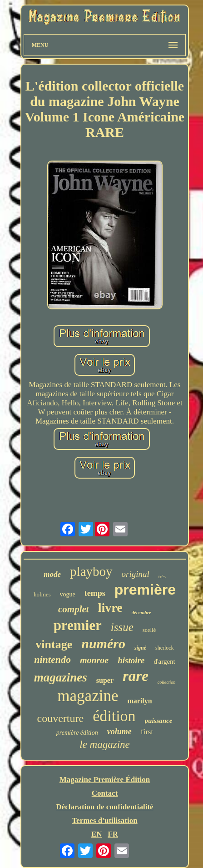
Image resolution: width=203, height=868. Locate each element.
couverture (61, 718)
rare (136, 676)
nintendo (52, 659)
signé (140, 648)
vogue (68, 594)
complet (74, 609)
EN (97, 834)
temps (95, 593)
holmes (42, 594)
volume (119, 732)
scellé (149, 630)
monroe (94, 660)
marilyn (139, 701)
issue (122, 627)
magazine (88, 696)
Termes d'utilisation (104, 820)
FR (113, 834)
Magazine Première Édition (105, 780)
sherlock (165, 648)
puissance (159, 721)
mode (52, 574)
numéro (103, 643)
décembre (141, 612)
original (136, 574)
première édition (77, 733)
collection (166, 682)
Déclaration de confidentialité (104, 807)
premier (78, 625)
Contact (105, 793)
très (162, 576)
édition (114, 716)
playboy (91, 571)
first (147, 732)
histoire (131, 660)
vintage (54, 644)
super (105, 680)
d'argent (164, 661)
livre (110, 608)
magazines (61, 677)
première (145, 590)
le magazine (105, 744)
